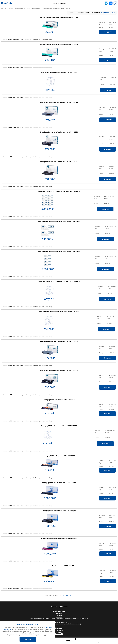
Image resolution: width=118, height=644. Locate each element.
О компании (59, 631)
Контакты (59, 632)
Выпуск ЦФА (59, 634)
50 (63, 596)
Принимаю (28, 639)
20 (60, 596)
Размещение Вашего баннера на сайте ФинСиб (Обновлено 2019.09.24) (59, 623)
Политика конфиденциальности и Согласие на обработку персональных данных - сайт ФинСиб (59, 619)
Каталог (59, 617)
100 (67, 596)
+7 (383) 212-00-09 (58, 3)
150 (71, 596)
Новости (59, 614)
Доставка (59, 615)
